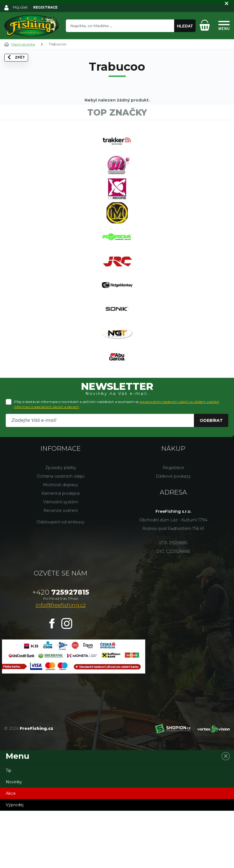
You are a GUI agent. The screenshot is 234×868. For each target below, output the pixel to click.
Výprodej (15, 862)
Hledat (185, 26)
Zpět (18, 66)
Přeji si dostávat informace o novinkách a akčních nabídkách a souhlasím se (117, 461)
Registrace (173, 525)
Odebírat (211, 478)
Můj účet (21, 7)
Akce (11, 851)
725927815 (61, 649)
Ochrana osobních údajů (61, 533)
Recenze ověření (61, 568)
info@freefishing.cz (61, 662)
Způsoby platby (61, 525)
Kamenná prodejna (61, 551)
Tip (9, 828)
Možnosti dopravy (61, 542)
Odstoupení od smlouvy (61, 579)
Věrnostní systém (61, 559)
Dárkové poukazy (173, 533)
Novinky (14, 839)
